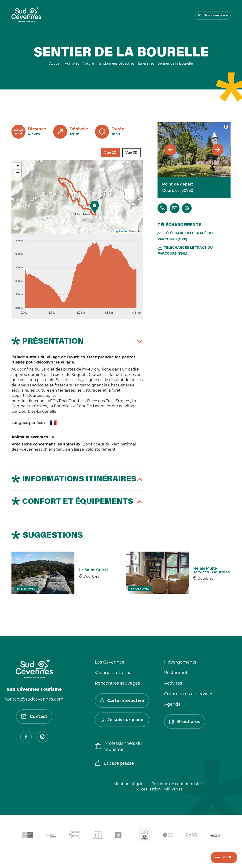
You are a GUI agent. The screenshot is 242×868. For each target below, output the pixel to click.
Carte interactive (122, 701)
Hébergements (180, 662)
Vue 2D (110, 152)
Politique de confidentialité (177, 784)
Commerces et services (189, 694)
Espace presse (114, 764)
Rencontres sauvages (117, 683)
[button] (95, 207)
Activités (173, 683)
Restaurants (177, 673)
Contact (34, 716)
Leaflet (121, 231)
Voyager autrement (115, 673)
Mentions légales (129, 784)
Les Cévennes (109, 662)
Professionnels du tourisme (118, 746)
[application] (77, 274)
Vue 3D (132, 152)
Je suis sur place (213, 15)
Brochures (185, 722)
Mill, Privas (173, 789)
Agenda (172, 704)
